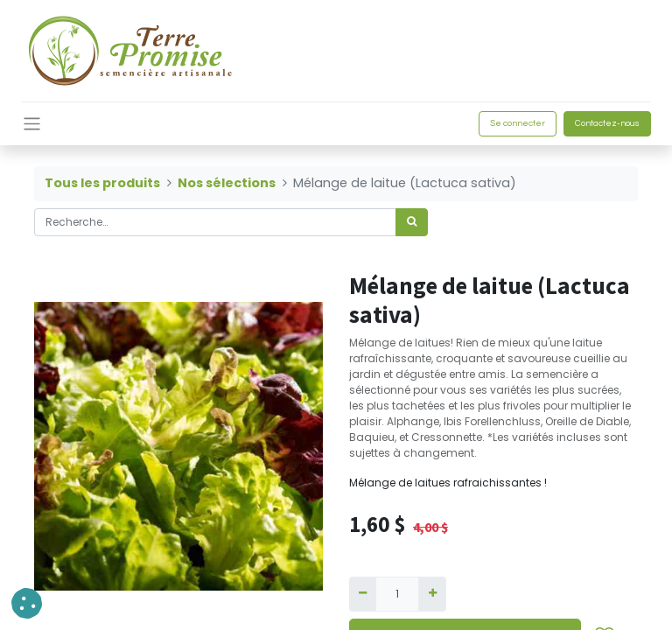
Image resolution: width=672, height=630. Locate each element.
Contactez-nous (607, 123)
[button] (27, 603)
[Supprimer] (363, 594)
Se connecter (518, 123)
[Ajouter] (432, 594)
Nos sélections (227, 183)
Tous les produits (102, 183)
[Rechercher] (412, 222)
